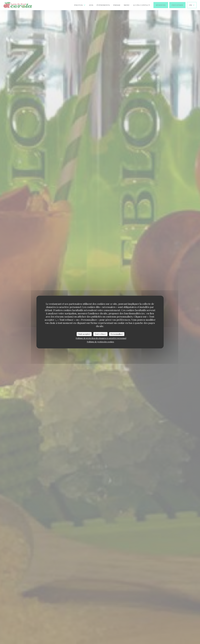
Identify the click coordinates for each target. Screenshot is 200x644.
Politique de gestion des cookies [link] (100, 342)
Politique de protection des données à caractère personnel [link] (101, 338)
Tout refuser (100, 334)
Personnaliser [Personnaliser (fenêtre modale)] (117, 334)
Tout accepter (84, 334)
